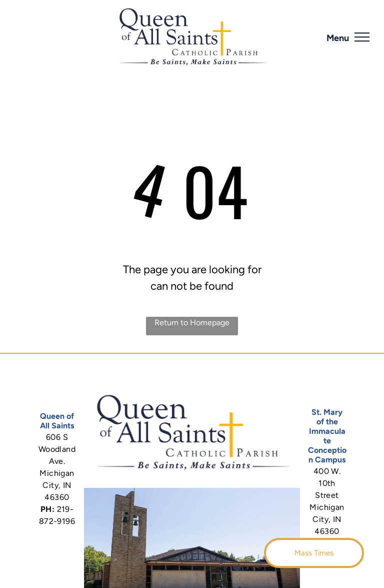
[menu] (362, 37)
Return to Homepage (192, 323)
